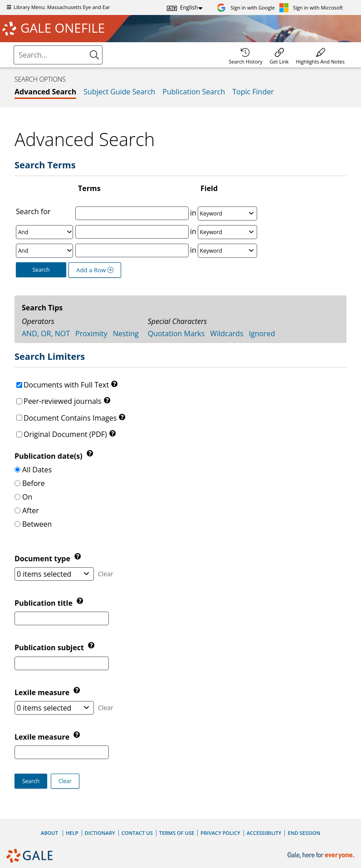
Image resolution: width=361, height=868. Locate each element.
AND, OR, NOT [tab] (46, 333)
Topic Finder (253, 92)
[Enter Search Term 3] (132, 250)
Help (72, 833)
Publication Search (194, 92)
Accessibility (264, 833)
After (31, 510)
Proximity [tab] (91, 333)
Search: (15, 47)
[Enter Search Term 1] (132, 213)
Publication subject (50, 648)
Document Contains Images (70, 418)
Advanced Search (45, 92)
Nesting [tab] (126, 333)
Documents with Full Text (66, 385)
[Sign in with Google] (246, 7)
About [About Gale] (49, 833)
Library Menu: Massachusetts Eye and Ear (57, 7)
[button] (65, 781)
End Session (304, 833)
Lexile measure (43, 737)
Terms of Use (177, 833)
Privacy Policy (220, 833)
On (27, 497)
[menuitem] (245, 55)
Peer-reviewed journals (63, 401)
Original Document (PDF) (65, 434)
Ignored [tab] (262, 333)
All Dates (37, 470)
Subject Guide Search (119, 92)
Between (37, 524)
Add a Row (95, 270)
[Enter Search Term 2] (132, 232)
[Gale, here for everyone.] (322, 856)
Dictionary (100, 833)
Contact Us (137, 833)
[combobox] (58, 55)
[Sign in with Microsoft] (311, 7)
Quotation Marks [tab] (176, 333)
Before (34, 483)
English (189, 7)
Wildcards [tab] (227, 333)
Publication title (44, 603)
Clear (106, 574)
